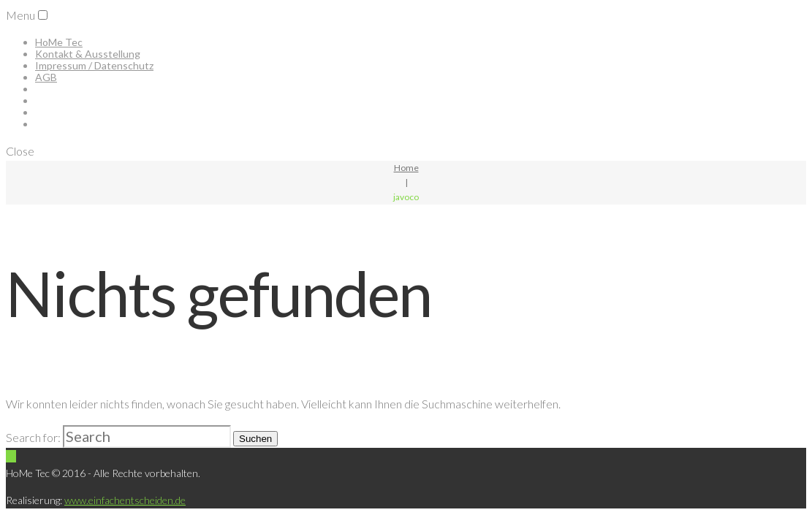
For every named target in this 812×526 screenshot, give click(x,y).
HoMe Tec (59, 42)
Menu (20, 15)
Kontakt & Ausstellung (88, 54)
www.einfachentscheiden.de (125, 500)
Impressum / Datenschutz (94, 65)
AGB (46, 77)
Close (20, 151)
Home (406, 168)
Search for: (33, 437)
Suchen (255, 439)
